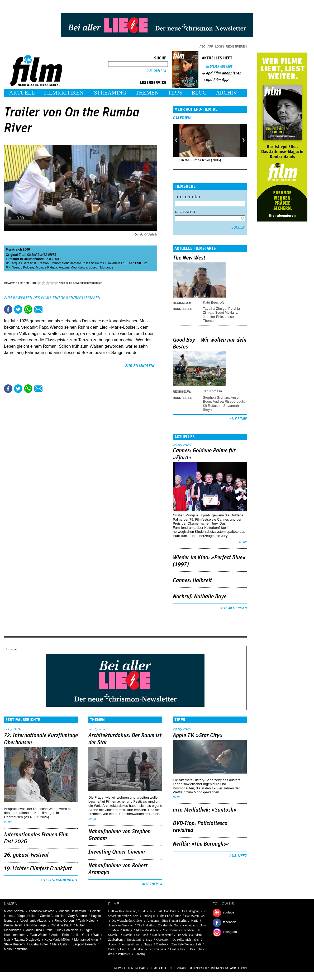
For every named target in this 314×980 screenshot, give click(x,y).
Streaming (110, 93)
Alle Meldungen (234, 608)
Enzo (149, 940)
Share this (8, 309)
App (210, 46)
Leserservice (153, 83)
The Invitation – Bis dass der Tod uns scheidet (166, 925)
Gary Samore (77, 916)
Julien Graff (81, 935)
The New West (189, 258)
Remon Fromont (50, 263)
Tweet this (18, 309)
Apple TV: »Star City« (198, 736)
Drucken (48, 309)
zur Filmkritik (140, 366)
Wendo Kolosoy (23, 267)
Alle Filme (238, 419)
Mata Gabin (60, 944)
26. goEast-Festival (26, 855)
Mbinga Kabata (47, 267)
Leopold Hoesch (84, 944)
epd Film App (217, 79)
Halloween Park (195, 916)
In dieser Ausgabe (219, 67)
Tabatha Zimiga (215, 308)
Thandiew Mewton (41, 911)
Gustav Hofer (39, 944)
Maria (195, 921)
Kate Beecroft (213, 302)
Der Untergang (190, 911)
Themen (147, 93)
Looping (140, 954)
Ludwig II (149, 916)
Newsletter (124, 968)
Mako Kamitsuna (16, 949)
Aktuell (22, 93)
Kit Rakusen (212, 406)
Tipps (175, 93)
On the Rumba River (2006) (200, 160)
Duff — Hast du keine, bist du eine (130, 911)
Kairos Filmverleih (108, 263)
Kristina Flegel (36, 925)
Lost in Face (178, 949)
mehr (243, 542)
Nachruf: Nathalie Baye (200, 597)
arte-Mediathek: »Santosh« (205, 810)
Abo (202, 46)
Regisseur (185, 212)
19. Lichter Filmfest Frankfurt (38, 869)
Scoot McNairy (226, 312)
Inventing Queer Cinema (117, 852)
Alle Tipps (238, 856)
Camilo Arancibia (52, 916)
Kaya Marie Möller (57, 940)
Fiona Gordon (64, 921)
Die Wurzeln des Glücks (127, 921)
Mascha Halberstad (72, 911)
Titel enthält (188, 197)
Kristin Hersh (13, 925)
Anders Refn (60, 935)
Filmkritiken (64, 93)
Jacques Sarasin (22, 263)
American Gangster (121, 925)
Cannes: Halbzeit (192, 581)
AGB (233, 968)
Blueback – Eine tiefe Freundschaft (179, 944)
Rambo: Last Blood (136, 935)
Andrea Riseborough (228, 401)
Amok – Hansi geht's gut (124, 944)
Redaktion (143, 968)
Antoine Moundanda (73, 267)
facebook (229, 922)
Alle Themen (152, 884)
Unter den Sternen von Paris (148, 949)
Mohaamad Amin (86, 940)
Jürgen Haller (26, 916)
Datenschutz (199, 968)
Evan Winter (38, 935)
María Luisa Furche (39, 930)
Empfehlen (38, 309)
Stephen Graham (216, 397)
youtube (229, 912)
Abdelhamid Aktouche (35, 921)
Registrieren (236, 46)
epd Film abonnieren (224, 73)
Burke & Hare (117, 949)
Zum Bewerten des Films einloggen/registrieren (52, 298)
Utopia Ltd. (134, 940)
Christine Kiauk (61, 925)
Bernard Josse (80, 263)
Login (220, 46)
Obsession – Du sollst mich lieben (178, 940)
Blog (199, 93)
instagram (230, 932)
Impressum (220, 968)
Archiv (227, 93)
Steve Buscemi (15, 944)
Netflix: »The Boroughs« (201, 844)
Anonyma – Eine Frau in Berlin (166, 921)
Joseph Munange (101, 267)
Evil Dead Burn (166, 911)
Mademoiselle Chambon (178, 930)
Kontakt (180, 968)
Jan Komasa (212, 391)
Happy (148, 944)
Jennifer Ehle (213, 317)
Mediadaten (163, 968)
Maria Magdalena (147, 930)
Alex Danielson (68, 930)
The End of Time (170, 916)
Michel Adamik (14, 911)
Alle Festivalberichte (59, 880)
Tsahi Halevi (87, 921)
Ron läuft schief (162, 935)
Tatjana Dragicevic (27, 940)
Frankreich (14, 249)
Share (28, 309)
